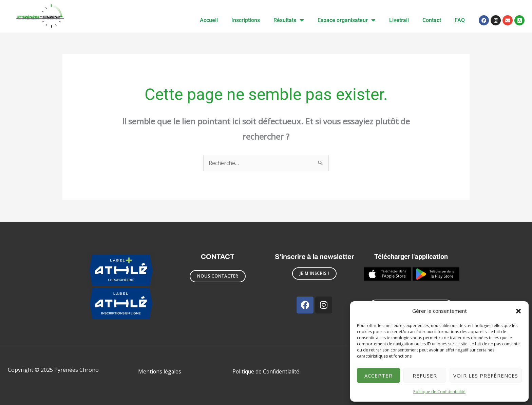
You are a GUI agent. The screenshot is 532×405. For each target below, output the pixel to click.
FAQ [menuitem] (460, 20)
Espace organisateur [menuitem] (347, 20)
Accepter (378, 376)
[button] (518, 311)
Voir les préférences (486, 376)
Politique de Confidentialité (439, 392)
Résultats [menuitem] (289, 20)
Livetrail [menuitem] (399, 20)
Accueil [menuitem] (209, 20)
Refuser (425, 376)
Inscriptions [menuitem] (246, 20)
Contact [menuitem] (432, 20)
